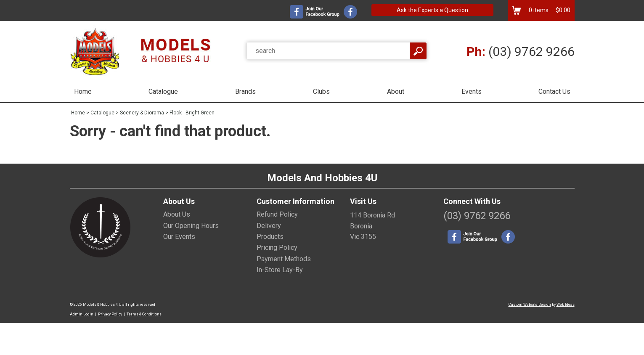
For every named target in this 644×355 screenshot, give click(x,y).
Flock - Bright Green (192, 113)
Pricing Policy (277, 248)
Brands (245, 91)
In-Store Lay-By (280, 270)
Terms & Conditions (144, 314)
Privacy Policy (110, 314)
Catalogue (163, 91)
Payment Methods (284, 259)
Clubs (321, 91)
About (396, 91)
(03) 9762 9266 (521, 52)
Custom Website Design (530, 305)
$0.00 (562, 10)
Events (472, 91)
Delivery (269, 226)
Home (83, 91)
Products (270, 237)
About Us (177, 214)
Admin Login (82, 314)
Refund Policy (277, 214)
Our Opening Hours (191, 226)
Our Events (179, 237)
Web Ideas (566, 305)
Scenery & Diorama (142, 113)
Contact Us (554, 91)
